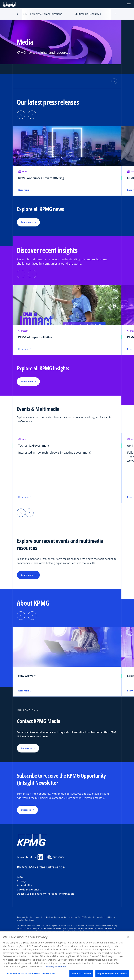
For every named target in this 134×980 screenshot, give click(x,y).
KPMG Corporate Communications (42, 14)
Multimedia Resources (88, 14)
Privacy (21, 881)
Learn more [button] (27, 222)
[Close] (128, 937)
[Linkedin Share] (40, 857)
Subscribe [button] (26, 810)
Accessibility (25, 885)
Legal (20, 877)
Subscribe (56, 857)
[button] (129, 4)
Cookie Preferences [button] (29, 890)
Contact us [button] (27, 748)
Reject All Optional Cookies (112, 974)
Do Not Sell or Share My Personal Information (45, 894)
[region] (67, 956)
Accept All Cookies (81, 974)
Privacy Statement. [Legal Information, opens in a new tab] (56, 967)
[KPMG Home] (9, 4)
